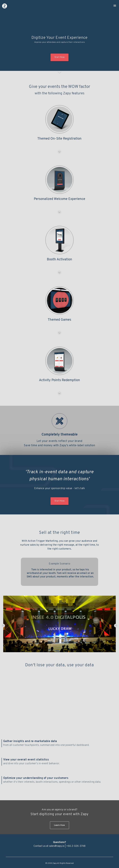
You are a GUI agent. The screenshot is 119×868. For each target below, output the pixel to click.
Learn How (60, 825)
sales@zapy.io (57, 846)
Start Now (60, 57)
